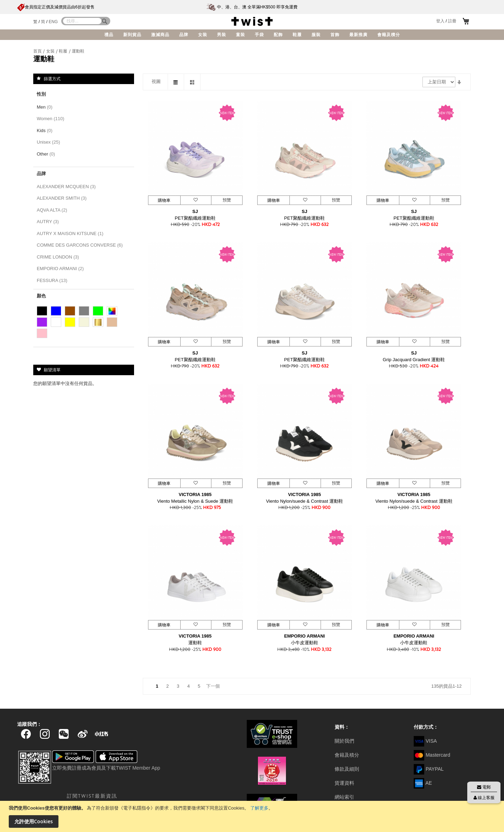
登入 (440, 21)
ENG (53, 22)
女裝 (51, 51)
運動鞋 (195, 643)
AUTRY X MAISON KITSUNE (71, 233)
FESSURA (53, 280)
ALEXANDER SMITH (63, 198)
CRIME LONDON (59, 257)
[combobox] (82, 21)
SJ (195, 211)
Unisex (50, 142)
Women (52, 119)
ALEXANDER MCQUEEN (68, 187)
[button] (196, 200)
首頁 (38, 51)
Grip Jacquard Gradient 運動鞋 (414, 360)
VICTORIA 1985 (195, 494)
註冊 (452, 21)
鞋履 (64, 51)
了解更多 (259, 808)
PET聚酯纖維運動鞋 (195, 218)
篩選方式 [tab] (52, 78)
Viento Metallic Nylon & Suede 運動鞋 (195, 501)
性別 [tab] (41, 94)
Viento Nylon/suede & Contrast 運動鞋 (304, 501)
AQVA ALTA (53, 210)
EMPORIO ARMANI (305, 636)
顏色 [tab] (41, 296)
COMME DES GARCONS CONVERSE (81, 245)
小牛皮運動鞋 (304, 643)
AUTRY (49, 222)
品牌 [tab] (41, 174)
